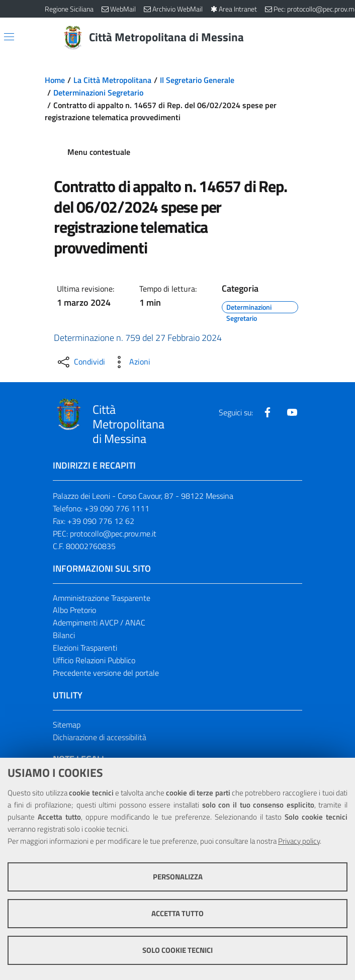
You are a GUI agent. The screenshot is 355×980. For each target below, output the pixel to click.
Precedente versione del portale (106, 673)
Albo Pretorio (74, 610)
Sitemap (67, 725)
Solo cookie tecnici (178, 950)
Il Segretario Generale (197, 80)
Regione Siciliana (69, 9)
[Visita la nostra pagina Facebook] (268, 412)
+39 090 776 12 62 (101, 521)
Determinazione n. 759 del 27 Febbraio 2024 (138, 338)
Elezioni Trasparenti (85, 648)
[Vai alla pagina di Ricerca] (304, 38)
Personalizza (178, 877)
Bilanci (64, 635)
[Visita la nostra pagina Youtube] (292, 412)
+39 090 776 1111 (117, 508)
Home (55, 80)
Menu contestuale (99, 152)
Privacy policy (299, 841)
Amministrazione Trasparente (102, 598)
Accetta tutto (178, 913)
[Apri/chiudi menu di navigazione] (9, 37)
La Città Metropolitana (112, 80)
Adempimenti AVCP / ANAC (99, 622)
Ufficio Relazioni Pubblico (94, 660)
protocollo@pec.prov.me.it (113, 533)
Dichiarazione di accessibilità (100, 737)
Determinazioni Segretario (98, 93)
